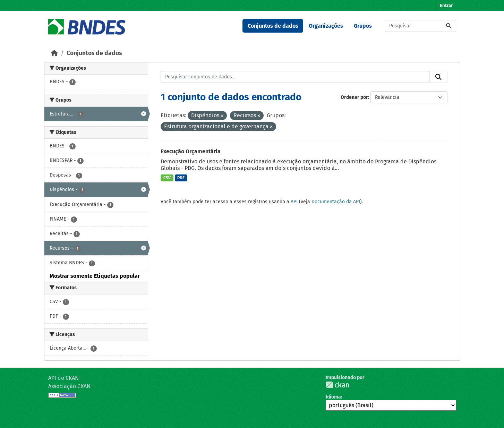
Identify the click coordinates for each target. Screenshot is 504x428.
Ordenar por (354, 97)
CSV (167, 178)
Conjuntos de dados (273, 26)
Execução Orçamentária (191, 151)
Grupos (363, 26)
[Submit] (449, 26)
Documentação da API (336, 202)
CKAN (338, 385)
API (294, 202)
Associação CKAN (69, 386)
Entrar (446, 5)
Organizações (326, 26)
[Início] (54, 53)
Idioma (333, 397)
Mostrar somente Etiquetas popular (95, 276)
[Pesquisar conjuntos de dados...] (420, 26)
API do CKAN (63, 378)
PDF (181, 178)
